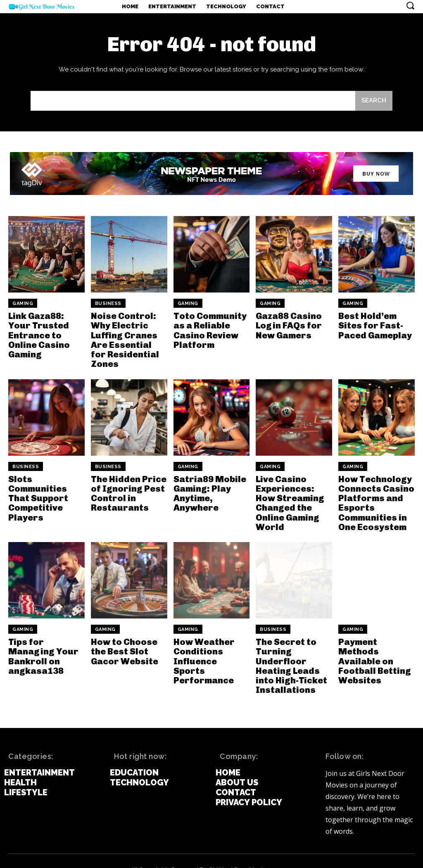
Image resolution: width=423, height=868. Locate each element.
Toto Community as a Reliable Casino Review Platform (208, 329)
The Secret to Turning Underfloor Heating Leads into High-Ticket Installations (289, 649)
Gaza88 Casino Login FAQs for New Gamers (288, 325)
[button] (410, 5)
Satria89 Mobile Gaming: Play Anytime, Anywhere (208, 480)
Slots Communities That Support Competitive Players (37, 485)
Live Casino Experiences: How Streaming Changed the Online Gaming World (293, 489)
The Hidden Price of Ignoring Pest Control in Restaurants (126, 480)
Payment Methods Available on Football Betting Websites (372, 644)
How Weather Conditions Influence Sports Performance (210, 640)
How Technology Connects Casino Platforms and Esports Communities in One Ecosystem (374, 489)
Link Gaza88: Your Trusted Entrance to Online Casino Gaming (46, 329)
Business (108, 303)
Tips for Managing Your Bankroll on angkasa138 (42, 640)
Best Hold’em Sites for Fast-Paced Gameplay (374, 325)
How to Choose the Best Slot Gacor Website (123, 635)
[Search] (374, 101)
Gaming (23, 303)
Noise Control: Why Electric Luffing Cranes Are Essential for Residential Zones (129, 334)
